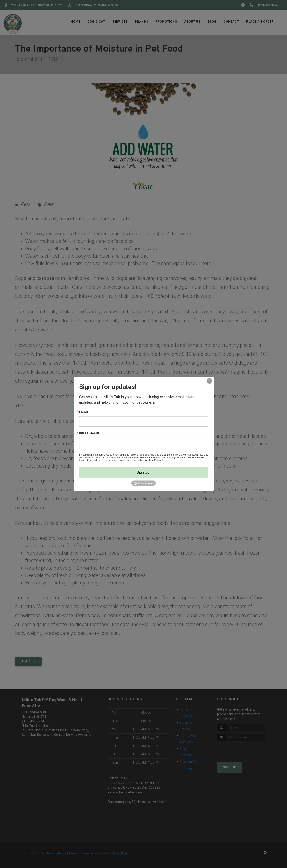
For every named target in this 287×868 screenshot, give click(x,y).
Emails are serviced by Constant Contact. (141, 460)
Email (84, 412)
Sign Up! (143, 472)
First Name (89, 433)
